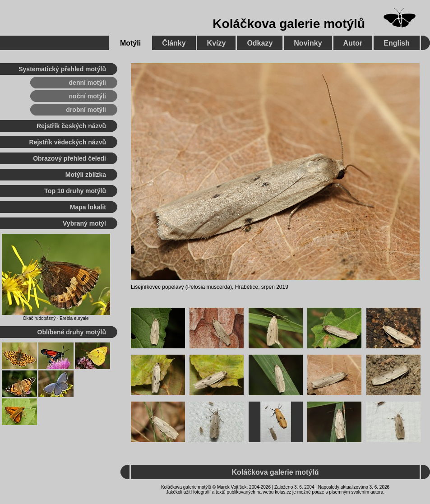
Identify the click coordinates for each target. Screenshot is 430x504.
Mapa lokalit (88, 207)
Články (174, 43)
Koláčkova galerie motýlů (289, 24)
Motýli (130, 43)
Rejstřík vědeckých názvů (68, 142)
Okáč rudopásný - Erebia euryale (55, 318)
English (397, 43)
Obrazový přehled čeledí (69, 158)
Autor (353, 43)
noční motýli (88, 96)
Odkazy (260, 43)
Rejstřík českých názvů (71, 126)
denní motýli (88, 83)
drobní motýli (86, 110)
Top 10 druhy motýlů (75, 191)
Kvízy (217, 43)
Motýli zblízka (86, 175)
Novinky (308, 43)
